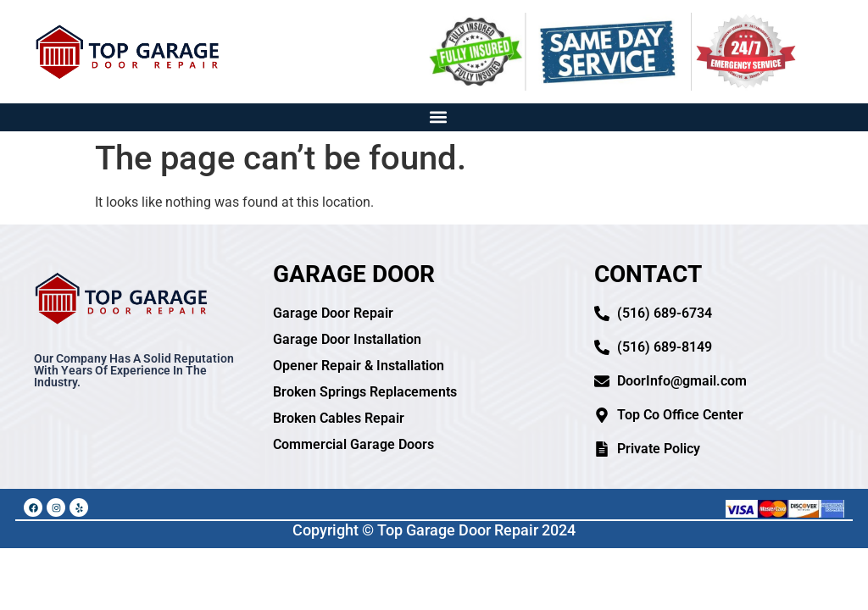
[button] (439, 117)
